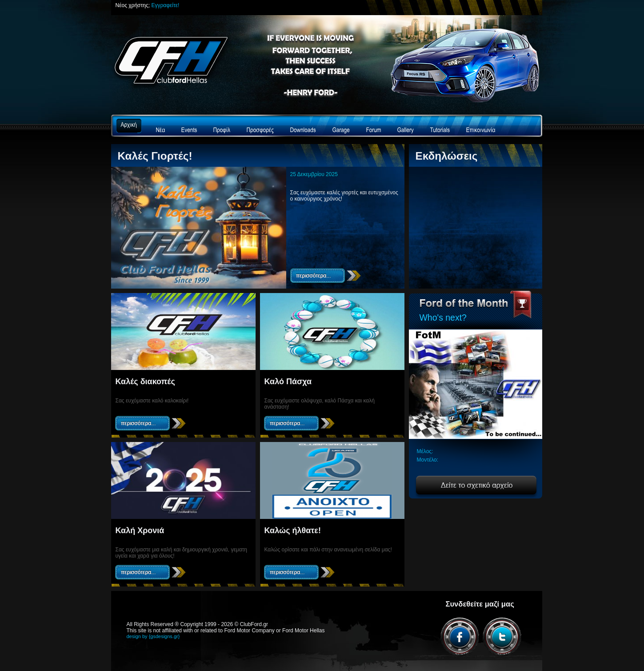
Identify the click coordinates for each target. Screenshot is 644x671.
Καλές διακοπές (145, 382)
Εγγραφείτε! (165, 5)
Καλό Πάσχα (288, 382)
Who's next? (443, 317)
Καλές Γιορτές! (155, 156)
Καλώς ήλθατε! (293, 530)
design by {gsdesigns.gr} (153, 636)
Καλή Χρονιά (140, 530)
